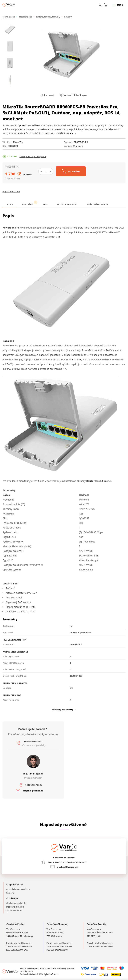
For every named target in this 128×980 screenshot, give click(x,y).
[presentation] (10, 25)
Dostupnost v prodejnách (33, 156)
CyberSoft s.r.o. (51, 974)
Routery (68, 17)
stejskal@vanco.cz (33, 791)
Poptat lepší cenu (11, 192)
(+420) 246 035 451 (33, 741)
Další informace (65, 133)
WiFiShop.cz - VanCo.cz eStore (15, 5)
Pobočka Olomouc (57, 924)
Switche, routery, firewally (48, 17)
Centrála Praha (15, 924)
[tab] (10, 205)
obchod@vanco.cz (67, 867)
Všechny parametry (63, 710)
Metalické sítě (25, 17)
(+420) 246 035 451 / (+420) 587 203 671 (67, 862)
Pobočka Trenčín (97, 924)
